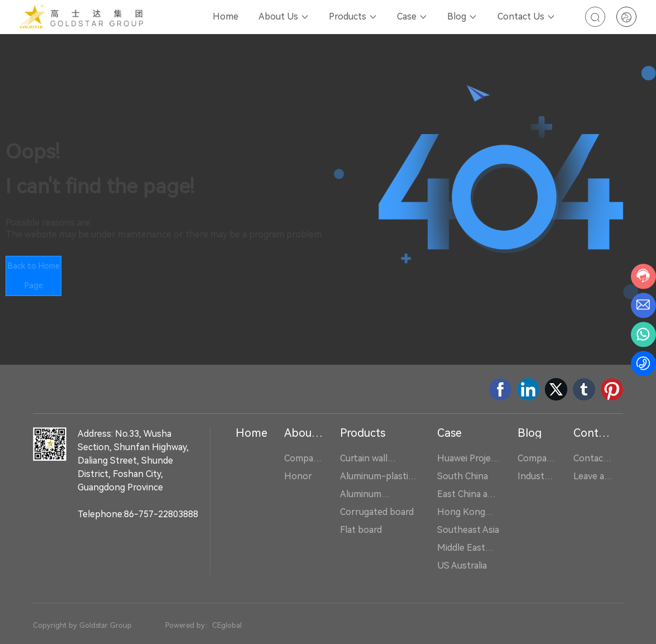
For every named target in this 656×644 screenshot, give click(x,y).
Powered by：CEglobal (203, 625)
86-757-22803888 (161, 514)
